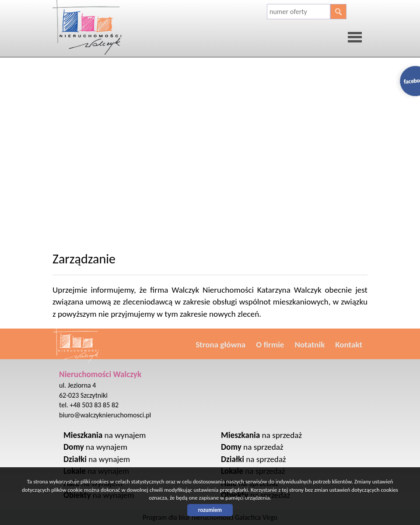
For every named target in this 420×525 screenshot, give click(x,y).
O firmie (270, 345)
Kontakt (349, 345)
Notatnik (310, 345)
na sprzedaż (261, 435)
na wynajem (105, 435)
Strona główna (220, 345)
